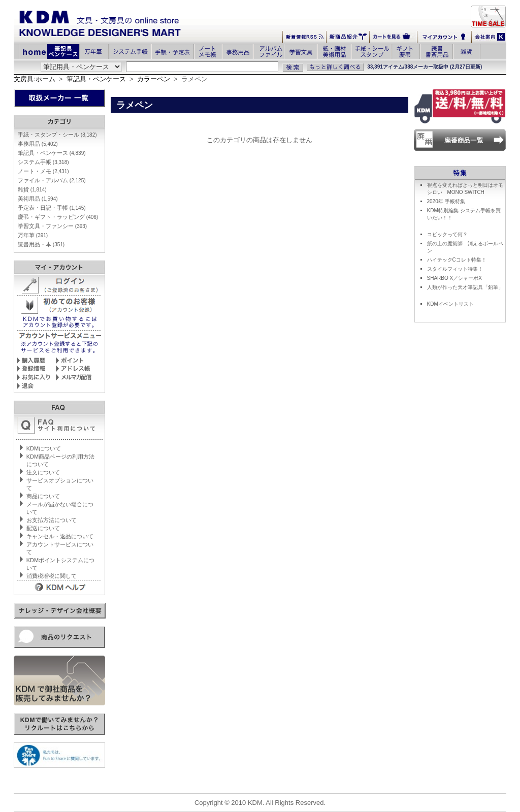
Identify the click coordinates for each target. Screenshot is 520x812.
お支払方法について (52, 520)
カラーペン (154, 79)
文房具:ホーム (35, 79)
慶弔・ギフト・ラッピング (58, 217)
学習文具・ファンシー (52, 226)
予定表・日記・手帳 (52, 208)
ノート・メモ (43, 171)
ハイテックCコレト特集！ (457, 260)
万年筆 (33, 235)
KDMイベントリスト (450, 304)
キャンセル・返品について (60, 536)
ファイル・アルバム (52, 180)
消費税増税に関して (52, 576)
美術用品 (38, 199)
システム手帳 (43, 162)
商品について (43, 496)
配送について (43, 528)
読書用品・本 (41, 244)
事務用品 (38, 144)
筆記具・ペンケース (96, 79)
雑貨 (32, 189)
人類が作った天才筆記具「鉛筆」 (465, 287)
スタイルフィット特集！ (455, 269)
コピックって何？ (447, 234)
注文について (43, 472)
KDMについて (44, 448)
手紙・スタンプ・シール (57, 135)
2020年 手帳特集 (446, 201)
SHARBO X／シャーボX (454, 278)
